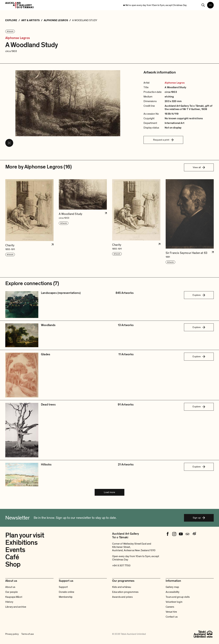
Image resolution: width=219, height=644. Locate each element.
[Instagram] (174, 534)
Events (15, 550)
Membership (66, 597)
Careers (170, 607)
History (9, 602)
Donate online (67, 592)
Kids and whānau (122, 587)
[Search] (203, 5)
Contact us (172, 617)
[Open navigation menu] (210, 5)
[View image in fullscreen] (9, 143)
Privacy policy (12, 634)
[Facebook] (168, 534)
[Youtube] (181, 534)
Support (63, 587)
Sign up (199, 518)
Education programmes (125, 592)
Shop (13, 564)
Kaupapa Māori (14, 597)
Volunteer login (174, 602)
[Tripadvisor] (187, 534)
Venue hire (171, 612)
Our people (12, 592)
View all (199, 167)
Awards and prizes (122, 597)
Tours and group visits (178, 597)
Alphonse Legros (18, 38)
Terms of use (27, 634)
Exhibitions (21, 543)
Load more (109, 492)
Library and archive (16, 607)
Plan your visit (25, 535)
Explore (199, 295)
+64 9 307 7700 (121, 566)
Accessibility (173, 592)
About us (10, 587)
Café (12, 557)
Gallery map (172, 587)
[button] (29, 222)
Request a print (163, 140)
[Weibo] (194, 534)
